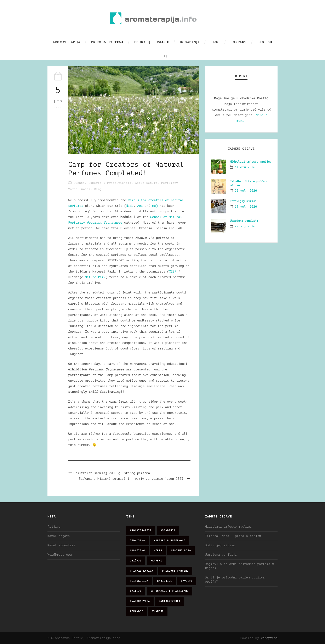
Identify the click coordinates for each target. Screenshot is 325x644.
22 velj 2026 (246, 191)
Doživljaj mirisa (243, 201)
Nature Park (95, 277)
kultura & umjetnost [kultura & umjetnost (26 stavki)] (170, 541)
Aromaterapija (67, 42)
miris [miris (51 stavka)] (158, 551)
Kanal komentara (61, 545)
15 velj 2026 (246, 207)
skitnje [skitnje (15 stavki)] (136, 591)
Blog (215, 42)
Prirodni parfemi (107, 42)
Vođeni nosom (79, 189)
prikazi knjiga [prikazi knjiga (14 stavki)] (142, 571)
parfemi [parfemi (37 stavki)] (156, 561)
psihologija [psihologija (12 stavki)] (139, 581)
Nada (130, 206)
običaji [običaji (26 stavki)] (136, 561)
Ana (141, 206)
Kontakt (238, 42)
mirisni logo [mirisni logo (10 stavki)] (181, 551)
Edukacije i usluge (152, 42)
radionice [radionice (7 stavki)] (165, 581)
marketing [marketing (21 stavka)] (137, 551)
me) (155, 206)
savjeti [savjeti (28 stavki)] (187, 581)
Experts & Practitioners (110, 183)
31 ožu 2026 (245, 167)
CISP (173, 272)
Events (79, 183)
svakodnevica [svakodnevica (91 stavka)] (140, 601)
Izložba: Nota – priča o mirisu (233, 536)
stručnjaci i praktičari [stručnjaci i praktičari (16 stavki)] (170, 591)
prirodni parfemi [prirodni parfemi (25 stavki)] (175, 571)
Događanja (190, 42)
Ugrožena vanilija (244, 221)
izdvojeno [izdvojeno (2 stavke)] (137, 541)
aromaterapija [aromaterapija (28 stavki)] (141, 530)
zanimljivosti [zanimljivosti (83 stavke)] (170, 601)
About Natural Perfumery (157, 183)
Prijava (54, 527)
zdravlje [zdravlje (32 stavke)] (137, 611)
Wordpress (269, 638)
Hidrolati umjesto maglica (251, 162)
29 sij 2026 (245, 226)
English (265, 42)
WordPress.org (60, 555)
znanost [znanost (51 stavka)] (158, 611)
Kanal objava (59, 536)
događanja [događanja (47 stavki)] (168, 530)
